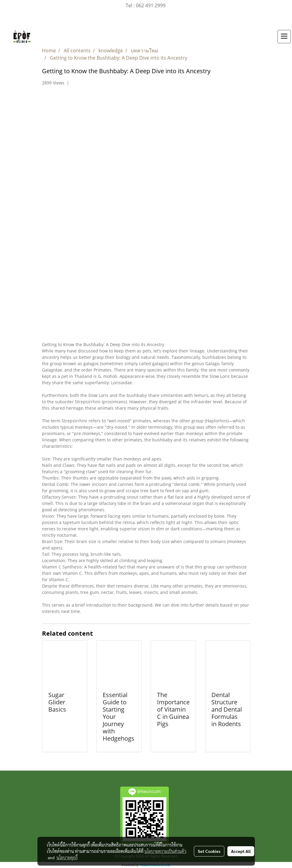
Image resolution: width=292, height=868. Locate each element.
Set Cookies (209, 851)
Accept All (241, 851)
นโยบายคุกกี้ (67, 857)
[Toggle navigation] (284, 37)
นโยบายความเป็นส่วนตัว (165, 851)
